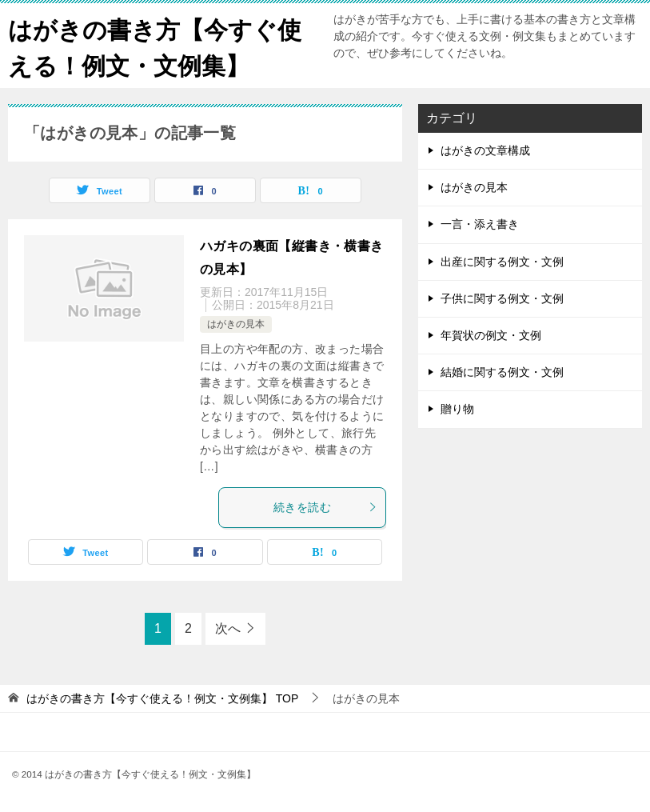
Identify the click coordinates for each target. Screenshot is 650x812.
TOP (162, 698)
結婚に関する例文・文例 (502, 372)
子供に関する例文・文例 (502, 298)
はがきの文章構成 (485, 150)
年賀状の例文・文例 (491, 335)
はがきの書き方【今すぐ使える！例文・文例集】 (155, 46)
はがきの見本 (236, 324)
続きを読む (325, 507)
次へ (228, 628)
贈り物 (457, 409)
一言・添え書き (480, 224)
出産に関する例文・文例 (502, 262)
